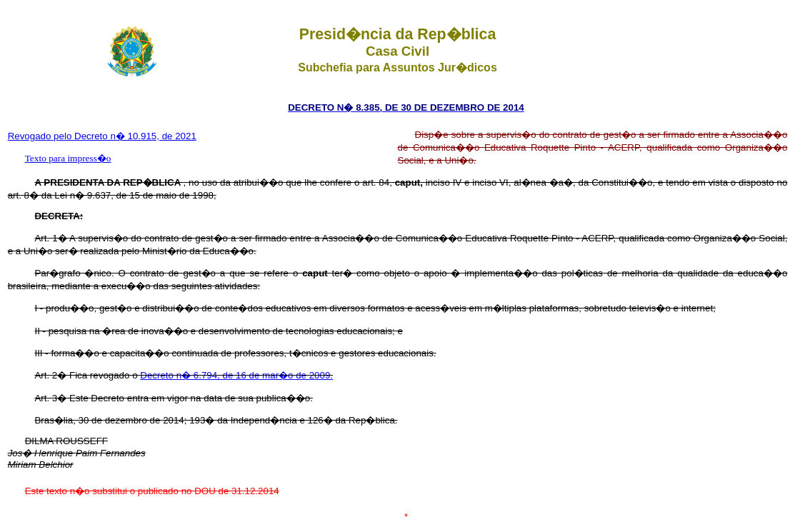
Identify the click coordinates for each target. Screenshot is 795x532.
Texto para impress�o (68, 158)
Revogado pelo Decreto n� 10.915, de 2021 (102, 136)
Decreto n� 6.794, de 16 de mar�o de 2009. (236, 375)
